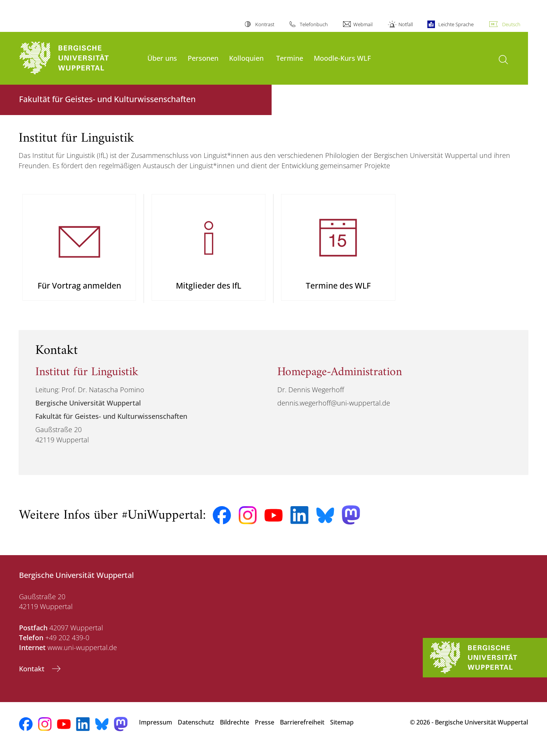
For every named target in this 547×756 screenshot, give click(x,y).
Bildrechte (235, 729)
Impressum (156, 729)
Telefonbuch (314, 24)
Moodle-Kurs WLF (342, 58)
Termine (290, 58)
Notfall (406, 24)
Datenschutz (196, 729)
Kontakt (33, 676)
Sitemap (342, 729)
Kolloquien (246, 58)
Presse (265, 729)
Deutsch (511, 24)
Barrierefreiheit (302, 729)
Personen (203, 58)
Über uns (162, 58)
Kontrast (265, 24)
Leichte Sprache (456, 24)
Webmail (363, 24)
